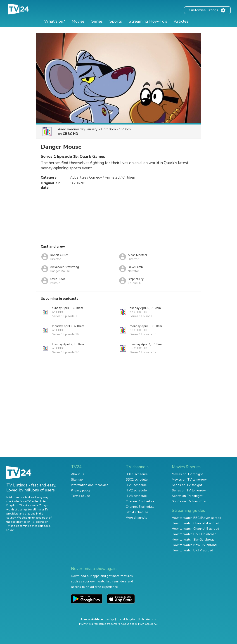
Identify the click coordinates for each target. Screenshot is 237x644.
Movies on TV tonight (187, 474)
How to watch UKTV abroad (192, 550)
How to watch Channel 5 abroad (196, 529)
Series (97, 21)
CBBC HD (70, 134)
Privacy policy (81, 490)
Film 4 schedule (137, 512)
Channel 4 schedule (140, 501)
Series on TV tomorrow (189, 490)
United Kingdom (127, 619)
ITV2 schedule (136, 490)
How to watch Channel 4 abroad (196, 523)
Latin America (148, 619)
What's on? (55, 21)
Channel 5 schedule (140, 507)
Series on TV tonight (187, 485)
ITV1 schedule (136, 485)
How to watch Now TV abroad (194, 545)
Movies (78, 21)
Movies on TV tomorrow (189, 480)
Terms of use (81, 496)
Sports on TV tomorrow (189, 501)
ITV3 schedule (136, 496)
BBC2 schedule (137, 480)
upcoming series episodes (33, 526)
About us (78, 474)
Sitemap (77, 480)
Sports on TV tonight (187, 496)
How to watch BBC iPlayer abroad (197, 518)
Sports (116, 21)
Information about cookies (90, 485)
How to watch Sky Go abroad (193, 540)
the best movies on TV (20, 522)
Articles (181, 21)
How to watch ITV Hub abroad (194, 534)
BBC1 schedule (137, 474)
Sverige (110, 619)
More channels (136, 518)
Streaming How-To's (148, 21)
